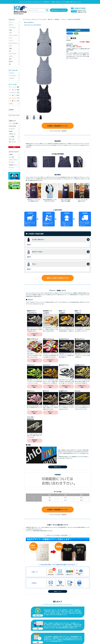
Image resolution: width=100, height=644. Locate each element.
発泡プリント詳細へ (35, 413)
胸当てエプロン (82, 201)
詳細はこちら (58, 467)
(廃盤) (69, 201)
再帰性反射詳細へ (35, 441)
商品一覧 (51, 19)
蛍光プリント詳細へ (35, 387)
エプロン (64, 19)
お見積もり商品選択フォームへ (58, 126)
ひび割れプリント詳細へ (82, 387)
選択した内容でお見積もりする (58, 278)
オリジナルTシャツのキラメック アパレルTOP (35, 19)
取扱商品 (58, 19)
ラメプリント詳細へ (51, 387)
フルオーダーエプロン (50, 201)
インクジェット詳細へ (35, 360)
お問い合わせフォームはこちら (59, 10)
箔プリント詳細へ (51, 413)
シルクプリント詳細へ (35, 334)
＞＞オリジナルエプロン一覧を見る (58, 131)
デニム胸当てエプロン (33, 201)
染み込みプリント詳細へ (66, 387)
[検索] (45, 10)
